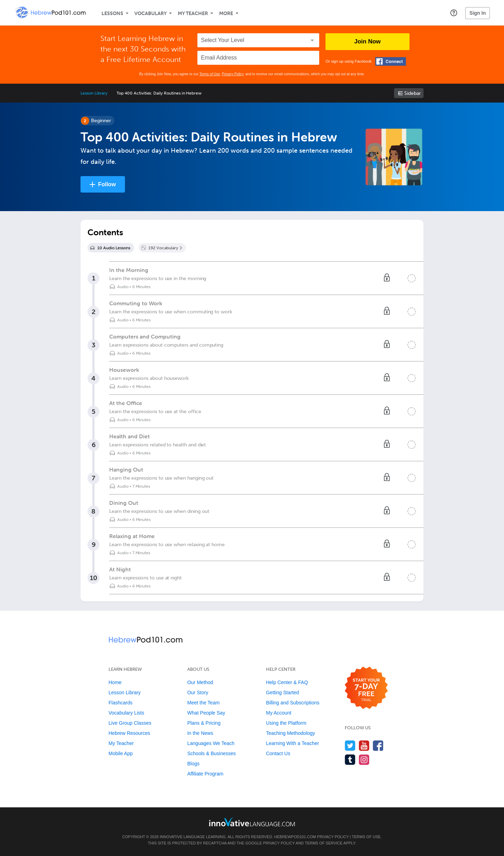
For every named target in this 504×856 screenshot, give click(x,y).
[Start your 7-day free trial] (366, 688)
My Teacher (193, 13)
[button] (454, 13)
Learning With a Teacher (293, 743)
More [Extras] (226, 13)
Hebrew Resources (129, 733)
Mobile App (121, 753)
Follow (107, 184)
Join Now (367, 41)
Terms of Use (209, 74)
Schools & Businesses (212, 753)
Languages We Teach (211, 743)
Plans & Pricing (204, 723)
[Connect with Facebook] (391, 61)
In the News (200, 733)
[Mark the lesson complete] (412, 278)
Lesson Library (94, 93)
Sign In (478, 13)
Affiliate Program (205, 774)
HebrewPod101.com (295, 837)
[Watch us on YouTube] (364, 746)
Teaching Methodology (290, 733)
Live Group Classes (130, 723)
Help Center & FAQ (287, 682)
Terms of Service (324, 843)
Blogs (193, 764)
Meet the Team (203, 703)
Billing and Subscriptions (293, 703)
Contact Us (278, 753)
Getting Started (282, 693)
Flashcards (120, 703)
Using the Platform (286, 723)
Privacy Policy (233, 74)
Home (115, 682)
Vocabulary (150, 13)
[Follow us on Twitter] (350, 746)
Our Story (198, 693)
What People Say (206, 713)
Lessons (112, 13)
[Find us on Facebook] (378, 746)
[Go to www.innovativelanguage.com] (252, 822)
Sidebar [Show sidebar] (412, 93)
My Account (279, 713)
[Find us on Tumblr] (350, 760)
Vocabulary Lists (126, 713)
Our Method (200, 682)
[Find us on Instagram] (364, 760)
